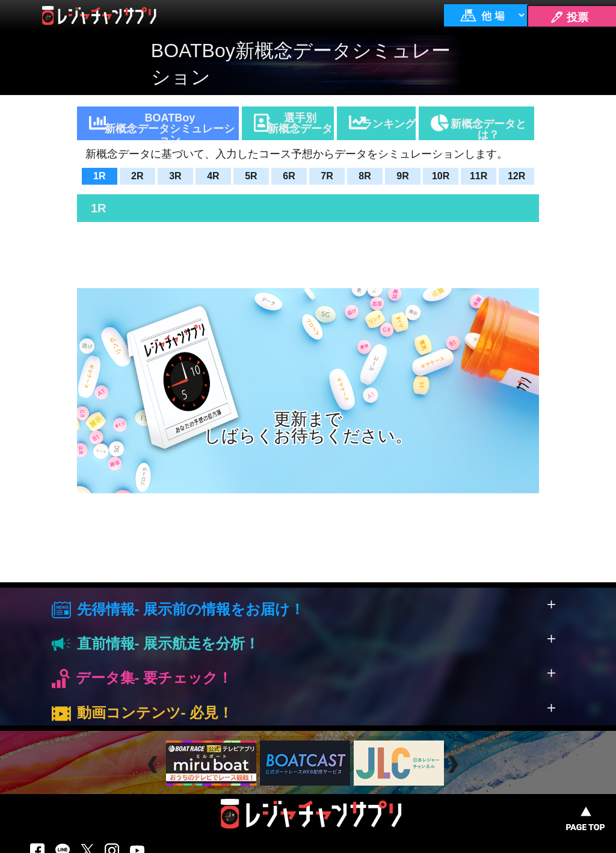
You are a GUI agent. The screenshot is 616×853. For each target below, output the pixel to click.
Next (454, 765)
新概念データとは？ (488, 129)
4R (213, 176)
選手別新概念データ (300, 123)
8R (365, 176)
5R (251, 176)
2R (137, 176)
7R (327, 176)
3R (175, 176)
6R (289, 176)
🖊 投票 (569, 17)
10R (441, 176)
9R (402, 176)
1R (99, 176)
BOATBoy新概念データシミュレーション (170, 126)
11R (479, 176)
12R (516, 176)
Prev (154, 765)
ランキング (389, 124)
